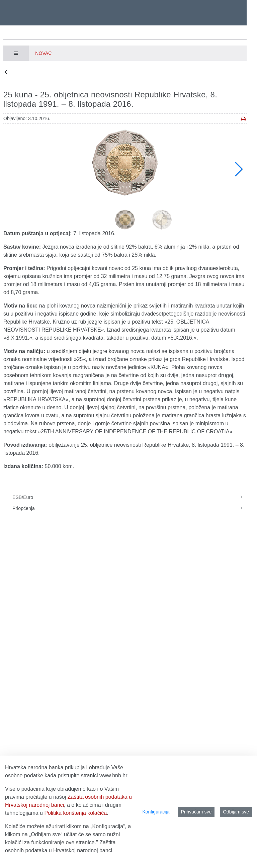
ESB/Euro (130, 497)
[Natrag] (6, 72)
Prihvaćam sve (196, 812)
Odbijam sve (236, 812)
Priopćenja (130, 508)
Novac (43, 53)
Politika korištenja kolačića (75, 813)
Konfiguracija (156, 812)
